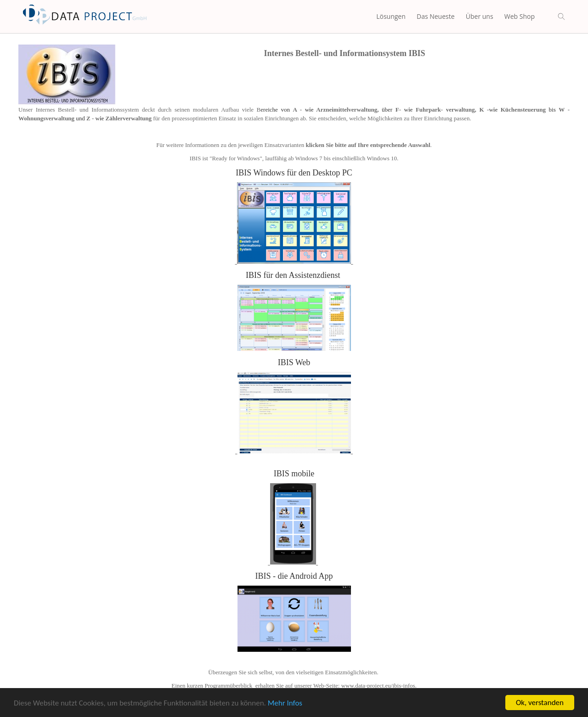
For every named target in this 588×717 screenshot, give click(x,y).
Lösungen (391, 16)
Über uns (480, 16)
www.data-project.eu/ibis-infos (378, 686)
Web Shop (520, 16)
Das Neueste (436, 16)
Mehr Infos (285, 703)
